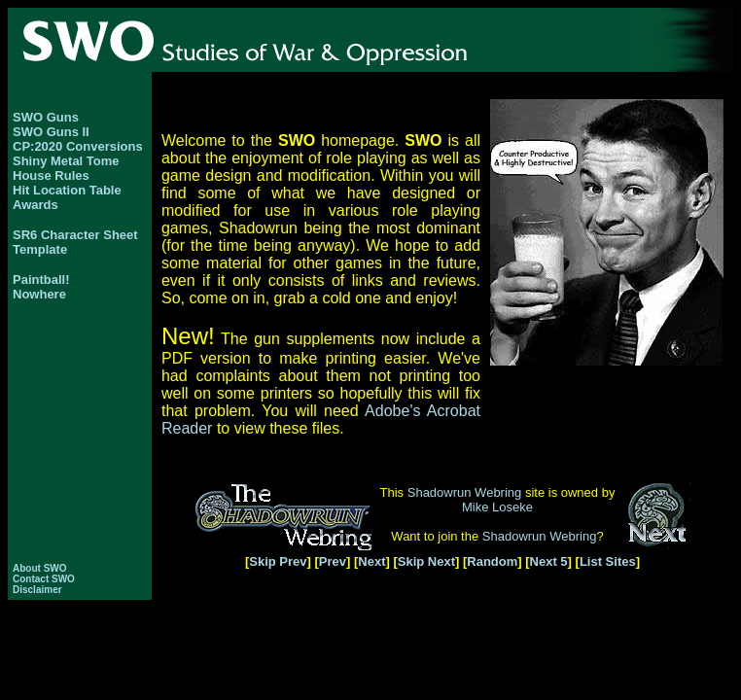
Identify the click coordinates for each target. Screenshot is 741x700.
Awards (35, 205)
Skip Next (426, 561)
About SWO (40, 568)
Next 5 (549, 561)
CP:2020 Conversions (78, 146)
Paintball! (41, 280)
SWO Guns (46, 117)
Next (371, 561)
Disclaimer (37, 590)
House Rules (51, 175)
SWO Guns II (51, 132)
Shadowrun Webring (465, 492)
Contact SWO (44, 579)
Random (492, 561)
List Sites (608, 561)
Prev (333, 561)
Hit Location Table (67, 190)
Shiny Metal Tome (66, 161)
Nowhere (39, 294)
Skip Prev (278, 561)
